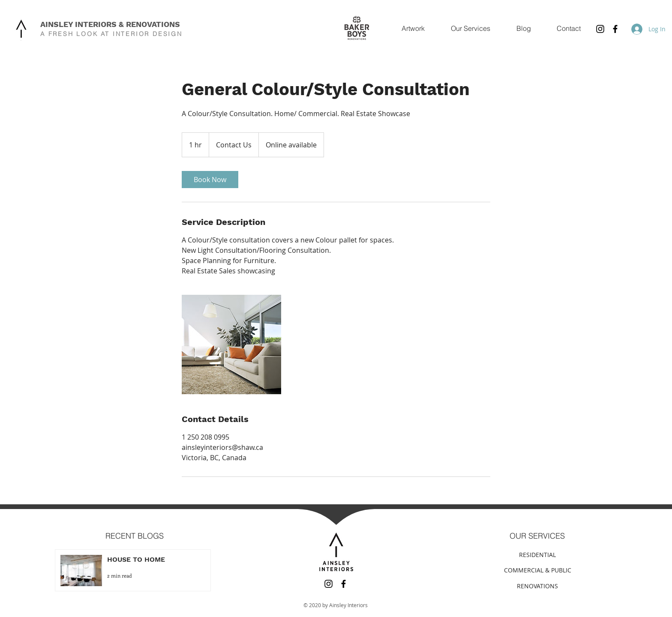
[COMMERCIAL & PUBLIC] (537, 570)
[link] (210, 180)
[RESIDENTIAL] (537, 555)
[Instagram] (600, 29)
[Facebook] (615, 29)
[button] (470, 28)
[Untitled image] (231, 344)
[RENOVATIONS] (537, 586)
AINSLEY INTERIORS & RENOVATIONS (110, 24)
